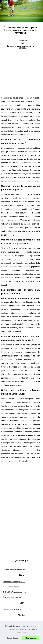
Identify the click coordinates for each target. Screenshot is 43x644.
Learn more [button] (22, 632)
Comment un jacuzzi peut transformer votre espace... (23, 47)
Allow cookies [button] (31, 638)
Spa (23, 43)
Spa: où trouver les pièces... (13, 597)
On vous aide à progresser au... (14, 569)
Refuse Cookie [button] (12, 638)
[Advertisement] (21, 72)
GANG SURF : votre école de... (14, 592)
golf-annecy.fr (24, 40)
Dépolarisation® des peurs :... (14, 582)
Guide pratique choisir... (12, 587)
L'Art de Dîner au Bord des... (13, 610)
